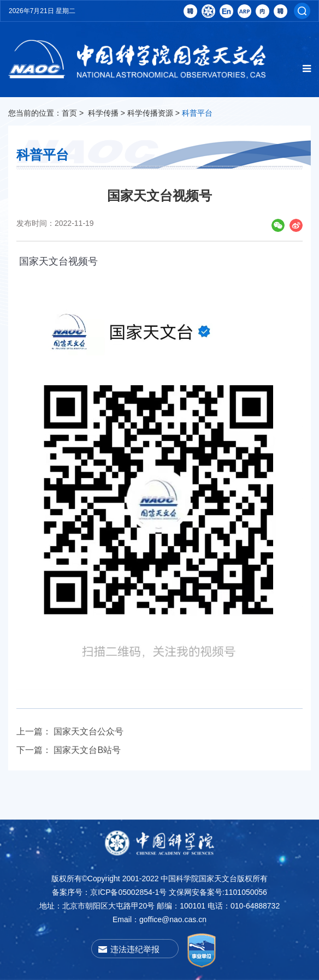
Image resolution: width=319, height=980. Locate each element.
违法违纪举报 (135, 949)
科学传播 (103, 113)
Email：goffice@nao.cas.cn (159, 919)
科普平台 (197, 113)
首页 (69, 113)
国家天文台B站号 (87, 750)
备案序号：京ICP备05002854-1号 (109, 892)
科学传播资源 (150, 113)
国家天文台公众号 (88, 731)
